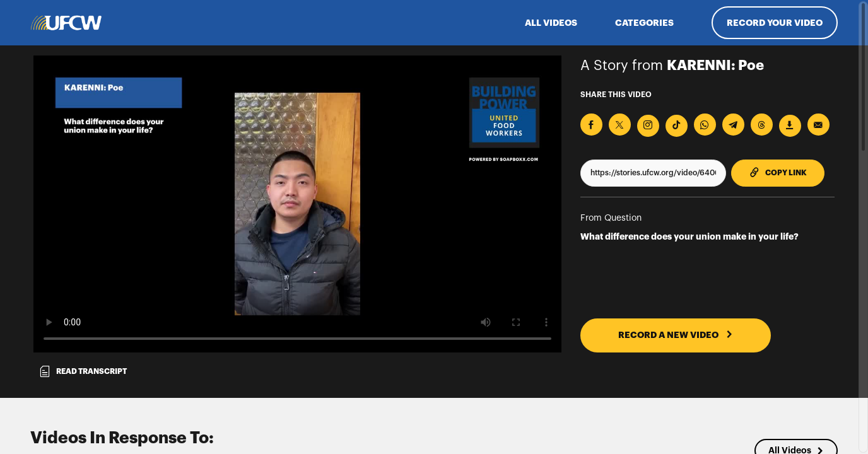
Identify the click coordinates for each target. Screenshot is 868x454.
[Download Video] (790, 126)
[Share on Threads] (762, 125)
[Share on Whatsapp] (705, 125)
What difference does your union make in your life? (689, 236)
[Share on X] (620, 125)
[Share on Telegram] (733, 125)
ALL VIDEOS (551, 23)
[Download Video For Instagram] (648, 126)
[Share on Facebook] (591, 125)
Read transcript (83, 371)
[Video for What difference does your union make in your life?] (297, 204)
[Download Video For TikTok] (677, 126)
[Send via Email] (818, 125)
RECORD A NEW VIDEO (676, 335)
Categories (644, 23)
